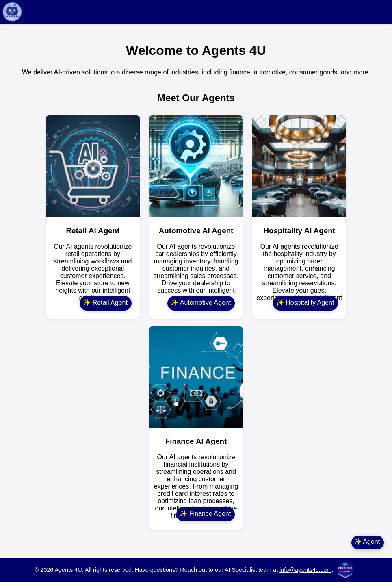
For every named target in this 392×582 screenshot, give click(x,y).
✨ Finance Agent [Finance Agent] (205, 514)
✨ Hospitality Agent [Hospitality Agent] (305, 303)
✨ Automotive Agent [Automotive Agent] (200, 303)
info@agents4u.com (305, 570)
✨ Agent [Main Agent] (367, 542)
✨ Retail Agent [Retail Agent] (105, 303)
